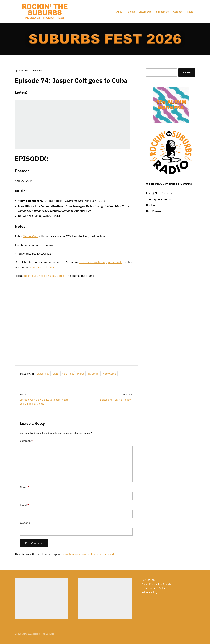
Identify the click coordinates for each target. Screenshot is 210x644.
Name (25, 487)
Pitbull (81, 374)
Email (24, 505)
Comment (27, 441)
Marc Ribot (68, 374)
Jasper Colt (30, 236)
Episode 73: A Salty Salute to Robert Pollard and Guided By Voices (44, 402)
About (120, 12)
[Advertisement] (42, 598)
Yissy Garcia (110, 374)
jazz (55, 374)
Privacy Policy (149, 592)
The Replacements (158, 199)
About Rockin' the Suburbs (157, 584)
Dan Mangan (154, 211)
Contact (178, 12)
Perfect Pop (148, 580)
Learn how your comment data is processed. (88, 554)
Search (187, 73)
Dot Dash (152, 205)
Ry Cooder (94, 374)
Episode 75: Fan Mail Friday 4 (116, 400)
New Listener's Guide (154, 588)
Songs (131, 12)
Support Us (162, 12)
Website (25, 523)
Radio (190, 12)
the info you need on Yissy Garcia (44, 276)
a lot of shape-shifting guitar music (100, 262)
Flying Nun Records (159, 193)
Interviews (145, 12)
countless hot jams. (42, 267)
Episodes (37, 71)
